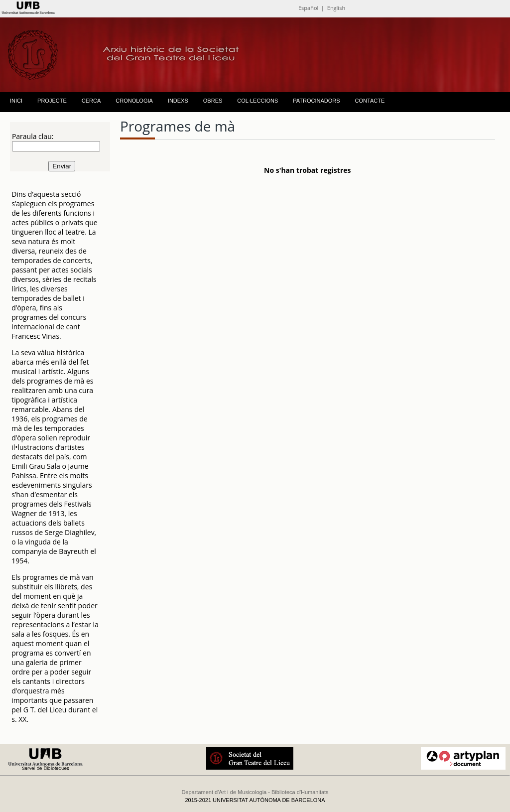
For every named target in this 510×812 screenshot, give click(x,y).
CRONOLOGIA (134, 101)
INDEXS (178, 101)
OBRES (213, 101)
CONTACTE (370, 101)
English (336, 8)
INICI (16, 101)
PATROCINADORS (316, 101)
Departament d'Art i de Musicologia (224, 792)
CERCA (91, 101)
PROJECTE (52, 101)
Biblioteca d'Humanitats (300, 792)
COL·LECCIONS (257, 101)
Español (308, 8)
